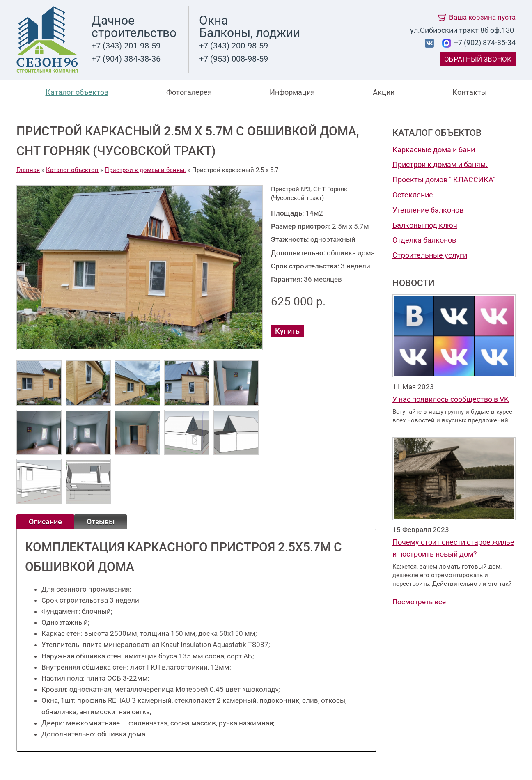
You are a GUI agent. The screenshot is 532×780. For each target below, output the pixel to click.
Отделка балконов (424, 240)
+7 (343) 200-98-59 (234, 46)
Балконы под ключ (425, 225)
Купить (287, 331)
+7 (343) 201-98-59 (126, 46)
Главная (28, 170)
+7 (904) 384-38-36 (126, 59)
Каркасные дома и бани (434, 150)
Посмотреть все (419, 602)
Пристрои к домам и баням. (440, 164)
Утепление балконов (428, 210)
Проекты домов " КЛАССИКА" (444, 180)
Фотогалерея (189, 92)
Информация (292, 92)
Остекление (413, 195)
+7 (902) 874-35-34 (484, 42)
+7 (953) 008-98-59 (234, 59)
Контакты (470, 92)
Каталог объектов (77, 92)
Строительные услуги (430, 255)
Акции (384, 92)
